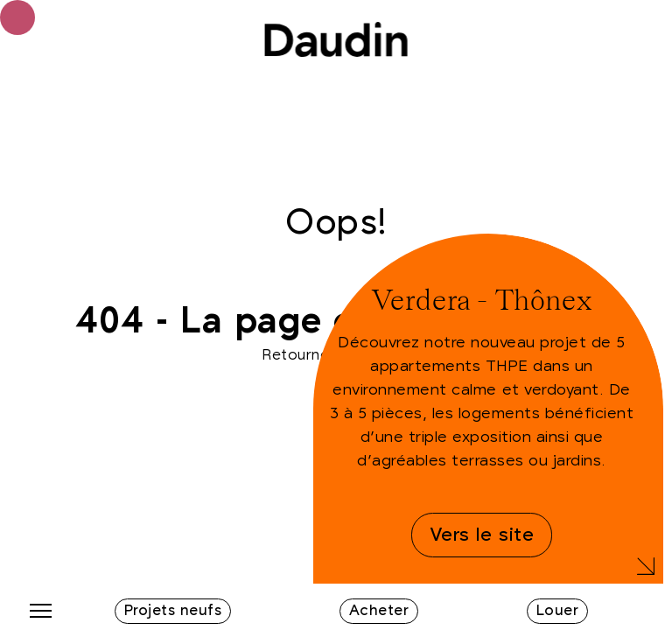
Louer (558, 611)
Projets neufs (173, 611)
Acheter (379, 611)
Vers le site (482, 535)
